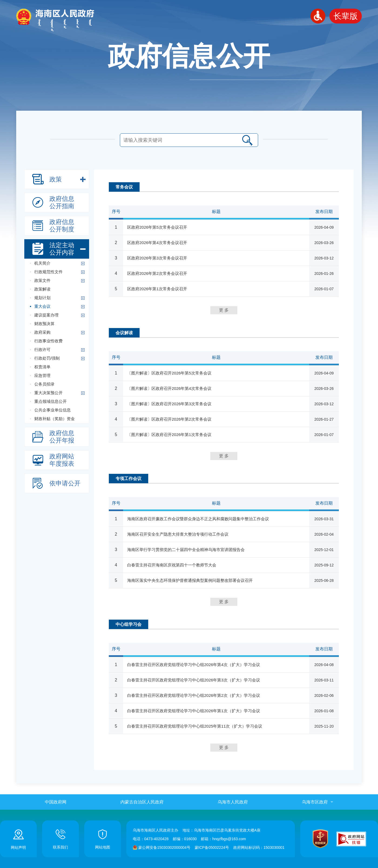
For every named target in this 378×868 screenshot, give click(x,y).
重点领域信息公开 (50, 401)
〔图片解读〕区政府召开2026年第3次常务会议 (169, 404)
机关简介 (42, 263)
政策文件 (42, 280)
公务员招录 (44, 384)
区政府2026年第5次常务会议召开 (157, 227)
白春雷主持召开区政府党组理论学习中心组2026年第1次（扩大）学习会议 (194, 711)
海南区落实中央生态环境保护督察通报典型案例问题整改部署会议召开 (190, 580)
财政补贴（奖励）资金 (55, 419)
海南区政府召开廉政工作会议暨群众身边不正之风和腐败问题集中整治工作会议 (198, 519)
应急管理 (42, 375)
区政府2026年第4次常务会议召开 (157, 243)
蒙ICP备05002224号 (212, 847)
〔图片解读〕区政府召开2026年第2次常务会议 (169, 419)
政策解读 (42, 289)
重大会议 (42, 306)
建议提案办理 (46, 315)
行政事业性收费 (48, 341)
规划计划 (42, 298)
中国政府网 (56, 802)
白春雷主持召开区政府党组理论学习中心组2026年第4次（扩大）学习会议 (194, 665)
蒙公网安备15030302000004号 (164, 847)
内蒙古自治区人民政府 (142, 802)
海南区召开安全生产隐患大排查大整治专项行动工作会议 (178, 534)
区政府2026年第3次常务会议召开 (157, 258)
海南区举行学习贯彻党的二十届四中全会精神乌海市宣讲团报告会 (186, 550)
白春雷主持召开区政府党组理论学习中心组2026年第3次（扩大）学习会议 (194, 680)
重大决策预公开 (48, 393)
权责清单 (42, 367)
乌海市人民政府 (233, 802)
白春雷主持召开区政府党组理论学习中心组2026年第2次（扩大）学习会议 (194, 695)
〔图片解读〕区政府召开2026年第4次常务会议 (169, 388)
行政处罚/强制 (47, 358)
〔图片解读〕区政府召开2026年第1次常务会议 (169, 435)
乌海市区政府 (315, 802)
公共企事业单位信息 (53, 410)
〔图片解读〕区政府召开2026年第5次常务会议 (169, 373)
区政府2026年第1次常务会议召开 (157, 289)
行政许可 (42, 349)
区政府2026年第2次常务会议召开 (157, 273)
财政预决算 (44, 324)
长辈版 (346, 16)
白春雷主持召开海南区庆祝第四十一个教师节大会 (172, 565)
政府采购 (42, 332)
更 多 (224, 310)
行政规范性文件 (48, 272)
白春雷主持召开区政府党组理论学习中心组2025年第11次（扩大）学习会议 (195, 726)
